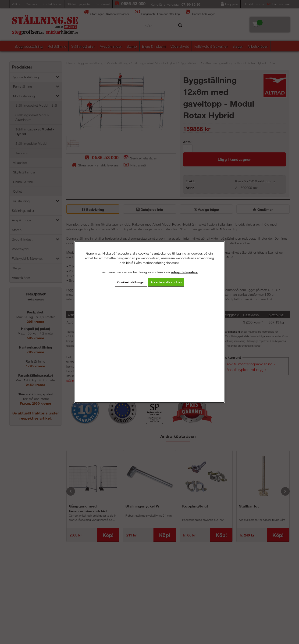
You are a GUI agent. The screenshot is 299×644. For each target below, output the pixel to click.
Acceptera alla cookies (166, 282)
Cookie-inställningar (131, 282)
